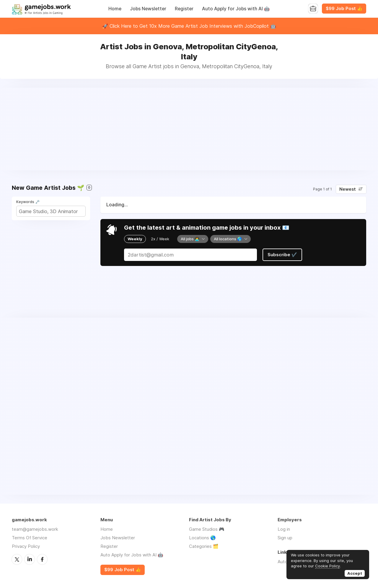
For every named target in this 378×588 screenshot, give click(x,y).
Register (184, 9)
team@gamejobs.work (35, 529)
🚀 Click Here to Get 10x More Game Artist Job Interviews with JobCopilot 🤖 (189, 26)
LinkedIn (30, 559)
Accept (355, 573)
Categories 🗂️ (204, 546)
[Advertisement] (189, 129)
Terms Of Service (30, 538)
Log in (284, 529)
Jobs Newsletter (148, 9)
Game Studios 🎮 (207, 529)
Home (115, 9)
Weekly (135, 239)
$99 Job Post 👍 (344, 9)
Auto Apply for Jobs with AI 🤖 (236, 9)
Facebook (42, 559)
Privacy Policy (26, 546)
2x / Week (160, 239)
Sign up (285, 538)
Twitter (17, 559)
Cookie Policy (328, 566)
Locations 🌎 (202, 538)
